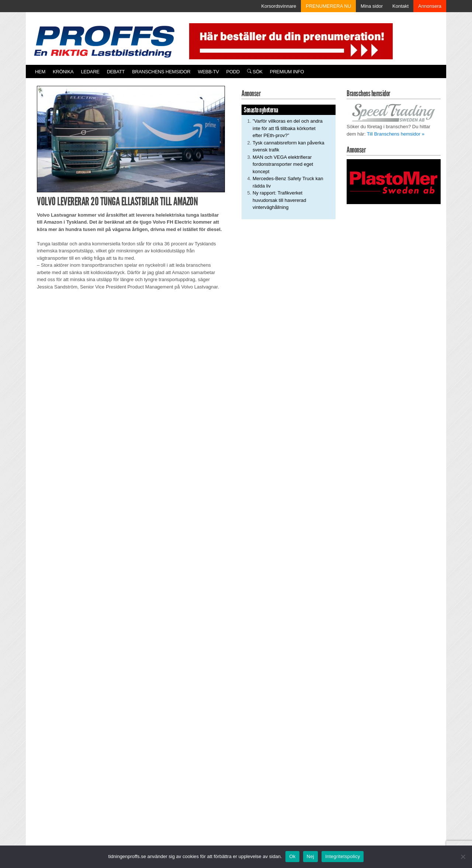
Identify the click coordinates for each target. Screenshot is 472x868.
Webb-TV (208, 72)
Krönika (63, 72)
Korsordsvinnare (279, 6)
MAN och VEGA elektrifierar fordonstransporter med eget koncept (283, 164)
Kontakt (400, 6)
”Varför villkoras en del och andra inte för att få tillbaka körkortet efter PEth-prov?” (288, 128)
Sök (255, 72)
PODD (233, 72)
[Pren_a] (289, 41)
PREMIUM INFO (287, 72)
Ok (292, 856)
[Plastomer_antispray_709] (394, 181)
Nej (310, 856)
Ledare (90, 72)
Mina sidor (372, 6)
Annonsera (430, 6)
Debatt (116, 72)
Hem (40, 72)
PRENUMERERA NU (328, 6)
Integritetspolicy (343, 856)
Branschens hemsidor (161, 72)
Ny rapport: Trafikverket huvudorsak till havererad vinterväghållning (279, 200)
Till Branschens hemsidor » (396, 134)
